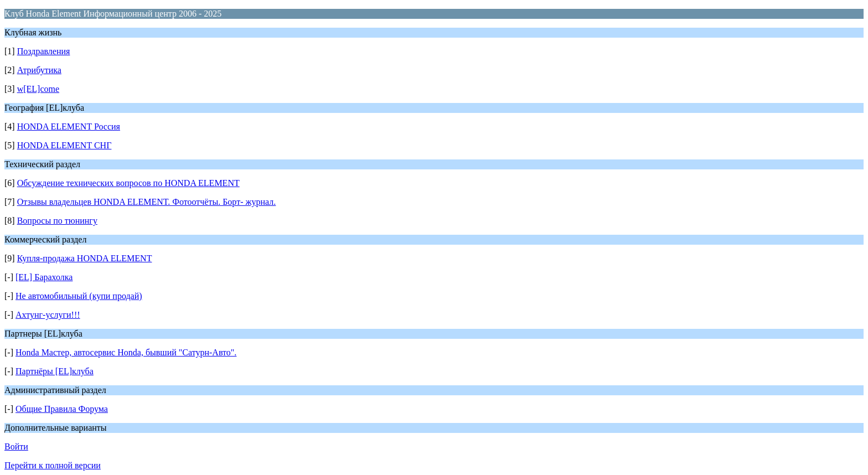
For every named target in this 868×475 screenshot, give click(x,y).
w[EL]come (38, 89)
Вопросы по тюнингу (57, 221)
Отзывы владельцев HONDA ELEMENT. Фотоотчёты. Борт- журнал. (147, 202)
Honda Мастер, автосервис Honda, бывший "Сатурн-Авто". (126, 352)
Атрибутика (39, 70)
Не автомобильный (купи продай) (79, 296)
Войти (16, 446)
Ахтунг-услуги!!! (48, 315)
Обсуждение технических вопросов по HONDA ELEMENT (128, 183)
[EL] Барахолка (44, 277)
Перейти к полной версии (53, 465)
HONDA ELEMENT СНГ (64, 145)
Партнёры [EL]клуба (55, 371)
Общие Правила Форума (62, 409)
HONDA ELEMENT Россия (69, 127)
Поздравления (44, 51)
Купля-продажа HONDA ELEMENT (85, 258)
